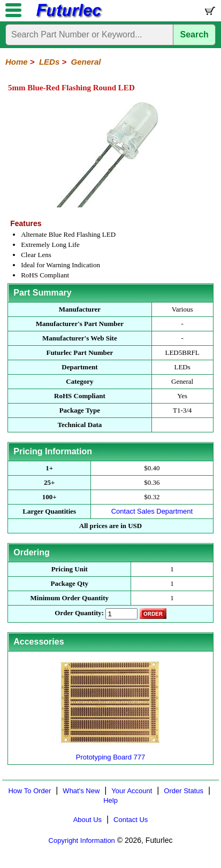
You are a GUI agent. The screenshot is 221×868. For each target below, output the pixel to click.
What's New (81, 791)
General (86, 62)
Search (195, 34)
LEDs (49, 62)
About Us (87, 820)
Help (110, 800)
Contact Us (131, 820)
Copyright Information (82, 840)
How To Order (29, 791)
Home (17, 62)
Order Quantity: (79, 613)
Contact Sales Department (152, 511)
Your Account (132, 791)
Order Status (184, 791)
